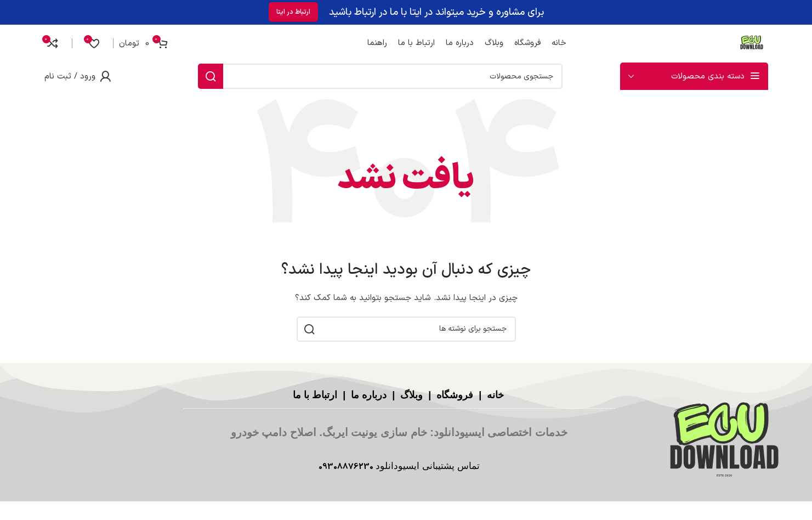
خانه (494, 395)
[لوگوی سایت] (752, 43)
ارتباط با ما (315, 395)
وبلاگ (410, 395)
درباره (374, 395)
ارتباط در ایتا (293, 12)
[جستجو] (380, 76)
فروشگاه (453, 395)
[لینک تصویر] (724, 441)
